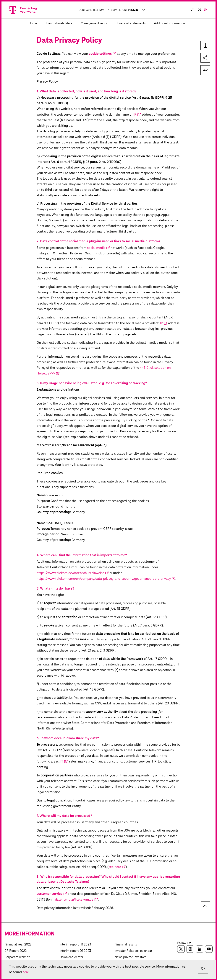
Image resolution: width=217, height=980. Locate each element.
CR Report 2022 (16, 951)
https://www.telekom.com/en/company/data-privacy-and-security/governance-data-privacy (104, 579)
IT (62, 762)
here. (32, 972)
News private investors (131, 957)
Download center (71, 957)
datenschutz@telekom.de (74, 900)
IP (135, 115)
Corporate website (17, 957)
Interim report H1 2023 (75, 945)
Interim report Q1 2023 (75, 951)
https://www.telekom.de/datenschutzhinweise (70, 573)
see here (115, 867)
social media (96, 248)
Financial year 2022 (18, 945)
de (200, 10)
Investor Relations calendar (133, 951)
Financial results (126, 945)
